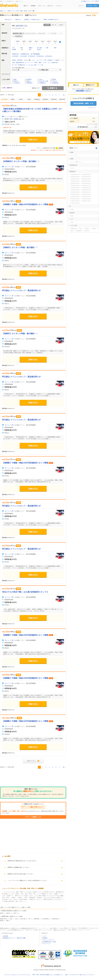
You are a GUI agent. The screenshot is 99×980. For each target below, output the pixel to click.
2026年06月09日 (86, 175)
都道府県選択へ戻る (21, 26)
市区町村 (61, 25)
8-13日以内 (15, 56)
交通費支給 (43, 83)
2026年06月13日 (75, 183)
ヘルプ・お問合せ (95, 1)
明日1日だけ (8, 20)
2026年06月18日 (75, 188)
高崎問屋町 (37, 919)
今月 (22, 50)
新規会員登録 (80, 91)
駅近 (72, 231)
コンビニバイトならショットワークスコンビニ (17, 975)
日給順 (29, 99)
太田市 (15, 913)
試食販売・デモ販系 (53, 60)
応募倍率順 (62, 99)
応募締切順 (54, 99)
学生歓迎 (87, 231)
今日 (13, 48)
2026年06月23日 (86, 192)
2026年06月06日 (86, 177)
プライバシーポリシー (49, 940)
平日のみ (55, 81)
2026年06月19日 (86, 188)
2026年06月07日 (75, 179)
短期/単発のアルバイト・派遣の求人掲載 (14, 938)
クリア (63, 60)
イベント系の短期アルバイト (14, 930)
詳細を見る (33, 140)
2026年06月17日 (86, 186)
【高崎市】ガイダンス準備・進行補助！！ (20, 247)
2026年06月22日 (75, 192)
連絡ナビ (26, 6)
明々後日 (40, 48)
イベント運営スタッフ (77, 162)
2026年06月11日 (75, 175)
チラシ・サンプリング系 (39, 60)
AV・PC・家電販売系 (18, 65)
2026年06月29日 (86, 199)
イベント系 (8, 117)
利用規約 (45, 938)
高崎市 (8, 913)
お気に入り (50, 6)
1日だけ (16, 54)
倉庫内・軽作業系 (17, 60)
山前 (16, 919)
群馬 (72, 216)
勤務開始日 (37, 99)
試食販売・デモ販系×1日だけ (32, 20)
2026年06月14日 (86, 183)
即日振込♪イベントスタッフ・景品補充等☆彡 (21, 291)
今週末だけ (18, 20)
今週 (47, 48)
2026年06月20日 (75, 190)
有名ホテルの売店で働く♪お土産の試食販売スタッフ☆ (25, 592)
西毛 (17, 29)
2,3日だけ (25, 54)
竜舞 (7, 921)
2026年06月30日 (75, 201)
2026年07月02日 (75, 203)
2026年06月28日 (75, 199)
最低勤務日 (45, 99)
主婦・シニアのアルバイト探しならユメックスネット (80, 975)
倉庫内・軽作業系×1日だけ (51, 20)
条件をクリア (36, 88)
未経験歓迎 (55, 83)
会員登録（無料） (93, 6)
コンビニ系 (29, 65)
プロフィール (41, 6)
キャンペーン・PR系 (31, 63)
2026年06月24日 (75, 194)
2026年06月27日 (86, 197)
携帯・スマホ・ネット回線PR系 (48, 63)
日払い (41, 79)
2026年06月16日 (75, 186)
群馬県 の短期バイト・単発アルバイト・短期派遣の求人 (14, 928)
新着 (15, 79)
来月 (30, 50)
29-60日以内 (40, 56)
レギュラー (59, 6)
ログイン (81, 6)
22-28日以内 (32, 56)
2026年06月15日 (75, 177)
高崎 (11, 919)
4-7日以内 (35, 54)
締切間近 (29, 79)
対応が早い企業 (44, 81)
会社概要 (5, 936)
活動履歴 (33, 6)
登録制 (54, 79)
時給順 (21, 99)
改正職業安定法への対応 (49, 942)
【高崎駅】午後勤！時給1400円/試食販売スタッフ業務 (25, 204)
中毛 (23, 29)
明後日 (31, 48)
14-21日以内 (23, 56)
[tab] (76, 85)
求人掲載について (85, 1)
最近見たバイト (90, 85)
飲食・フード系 (38, 65)
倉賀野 (2, 921)
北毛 (13, 29)
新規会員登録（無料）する (83, 103)
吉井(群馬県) (45, 919)
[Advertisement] (33, 778)
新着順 (13, 99)
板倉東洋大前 (3, 919)
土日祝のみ (17, 83)
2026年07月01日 (86, 201)
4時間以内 (30, 83)
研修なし (29, 81)
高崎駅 (16, 119)
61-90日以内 (49, 56)
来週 (55, 48)
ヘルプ (44, 936)
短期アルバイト (57, 930)
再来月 (39, 50)
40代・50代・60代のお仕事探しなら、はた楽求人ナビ (48, 975)
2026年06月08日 (86, 179)
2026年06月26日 (75, 197)
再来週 (14, 50)
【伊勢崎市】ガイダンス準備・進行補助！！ (21, 161)
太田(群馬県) (55, 919)
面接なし (16, 81)
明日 (22, 48)
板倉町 (2, 913)
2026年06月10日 (75, 181)
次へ (64, 95)
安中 (30, 919)
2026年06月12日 (86, 181)
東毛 (20, 29)
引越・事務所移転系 (18, 63)
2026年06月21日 (86, 190)
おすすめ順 (4, 99)
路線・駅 (54, 25)
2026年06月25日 (86, 194)
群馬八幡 (23, 919)
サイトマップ (46, 944)
